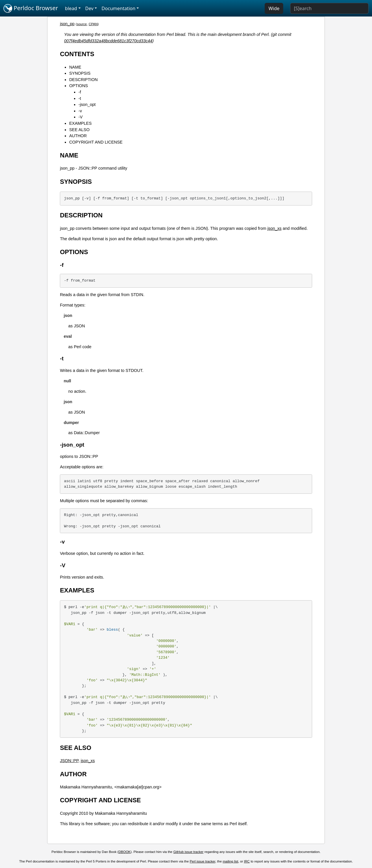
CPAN (93, 24)
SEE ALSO (79, 130)
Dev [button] (90, 8)
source (82, 24)
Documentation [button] (118, 8)
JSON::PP (69, 761)
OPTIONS (79, 86)
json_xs (274, 228)
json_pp (67, 24)
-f (80, 92)
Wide (274, 8)
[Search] (329, 8)
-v (80, 111)
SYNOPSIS (80, 73)
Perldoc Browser (31, 8)
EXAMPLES (80, 123)
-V (80, 117)
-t (80, 98)
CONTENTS (77, 54)
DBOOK (125, 852)
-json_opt (87, 104)
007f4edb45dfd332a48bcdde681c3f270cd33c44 (108, 41)
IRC (247, 861)
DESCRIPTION (83, 80)
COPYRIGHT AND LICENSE (96, 142)
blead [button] (71, 8)
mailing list (231, 861)
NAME (75, 67)
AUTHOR (78, 136)
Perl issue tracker (202, 861)
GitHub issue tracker (188, 852)
